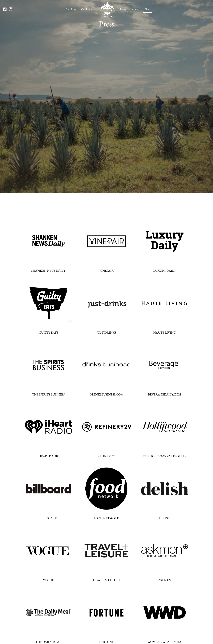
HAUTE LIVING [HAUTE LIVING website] (165, 332)
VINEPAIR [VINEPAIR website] (106, 271)
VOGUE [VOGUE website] (48, 580)
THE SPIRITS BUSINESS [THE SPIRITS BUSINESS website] (48, 394)
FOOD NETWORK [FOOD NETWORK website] (106, 518)
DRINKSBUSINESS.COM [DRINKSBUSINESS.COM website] (106, 394)
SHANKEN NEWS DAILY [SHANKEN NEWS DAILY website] (48, 271)
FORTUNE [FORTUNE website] (106, 642)
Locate (134, 9)
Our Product (88, 9)
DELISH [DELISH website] (165, 518)
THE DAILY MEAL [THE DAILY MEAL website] (48, 642)
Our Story (71, 9)
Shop (147, 9)
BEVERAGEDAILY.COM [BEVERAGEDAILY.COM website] (165, 394)
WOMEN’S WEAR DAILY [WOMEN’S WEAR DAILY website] (165, 642)
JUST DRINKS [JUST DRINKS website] (106, 332)
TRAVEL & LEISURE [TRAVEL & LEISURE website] (106, 580)
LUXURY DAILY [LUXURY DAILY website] (165, 271)
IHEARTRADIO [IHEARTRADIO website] (48, 456)
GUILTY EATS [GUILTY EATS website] (48, 332)
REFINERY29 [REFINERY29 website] (106, 456)
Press (123, 9)
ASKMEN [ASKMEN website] (165, 580)
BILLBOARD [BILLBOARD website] (48, 518)
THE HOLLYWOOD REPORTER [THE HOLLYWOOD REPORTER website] (165, 456)
